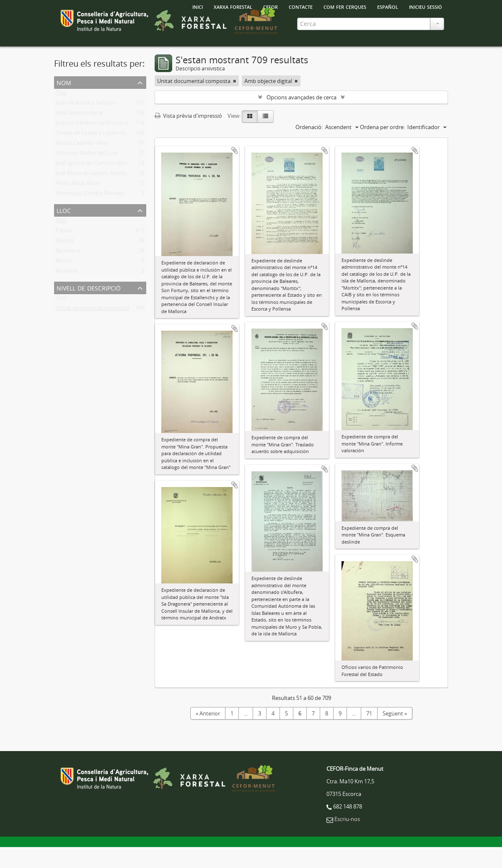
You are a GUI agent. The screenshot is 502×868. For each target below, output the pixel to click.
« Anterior (208, 734)
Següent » (395, 734)
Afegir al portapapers (235, 171)
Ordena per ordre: (382, 148)
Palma (63, 253)
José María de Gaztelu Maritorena (97, 196)
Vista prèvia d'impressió (188, 137)
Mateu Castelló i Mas (82, 166)
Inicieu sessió (426, 6)
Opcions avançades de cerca (301, 118)
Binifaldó (67, 293)
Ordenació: (309, 148)
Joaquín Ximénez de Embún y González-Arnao (112, 145)
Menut (64, 283)
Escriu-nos (347, 840)
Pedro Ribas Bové (78, 206)
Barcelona (68, 273)
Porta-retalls (437, 57)
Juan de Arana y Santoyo (86, 125)
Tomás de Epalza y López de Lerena (100, 155)
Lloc (64, 231)
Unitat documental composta (92, 331)
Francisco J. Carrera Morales (90, 216)
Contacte (301, 6)
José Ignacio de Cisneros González (97, 186)
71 (369, 734)
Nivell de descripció (89, 308)
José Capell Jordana (79, 135)
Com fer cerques (345, 6)
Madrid (65, 263)
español (388, 6)
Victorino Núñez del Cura (87, 176)
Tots (61, 115)
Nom (64, 103)
